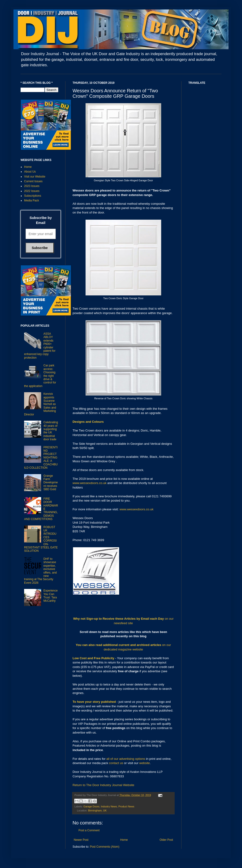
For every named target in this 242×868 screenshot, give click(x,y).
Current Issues (33, 181)
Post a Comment (89, 830)
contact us (116, 763)
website (145, 763)
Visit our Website (35, 177)
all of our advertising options (126, 759)
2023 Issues (32, 186)
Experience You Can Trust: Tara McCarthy (51, 596)
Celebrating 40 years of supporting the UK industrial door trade (51, 431)
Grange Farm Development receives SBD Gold (51, 483)
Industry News (109, 806)
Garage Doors (91, 806)
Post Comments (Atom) (105, 847)
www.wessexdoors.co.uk (90, 483)
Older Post (166, 840)
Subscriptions (33, 196)
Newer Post (81, 840)
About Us (30, 172)
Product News (126, 806)
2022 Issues (32, 191)
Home (124, 840)
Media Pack (32, 200)
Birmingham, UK (97, 810)
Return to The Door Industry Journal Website (103, 785)
